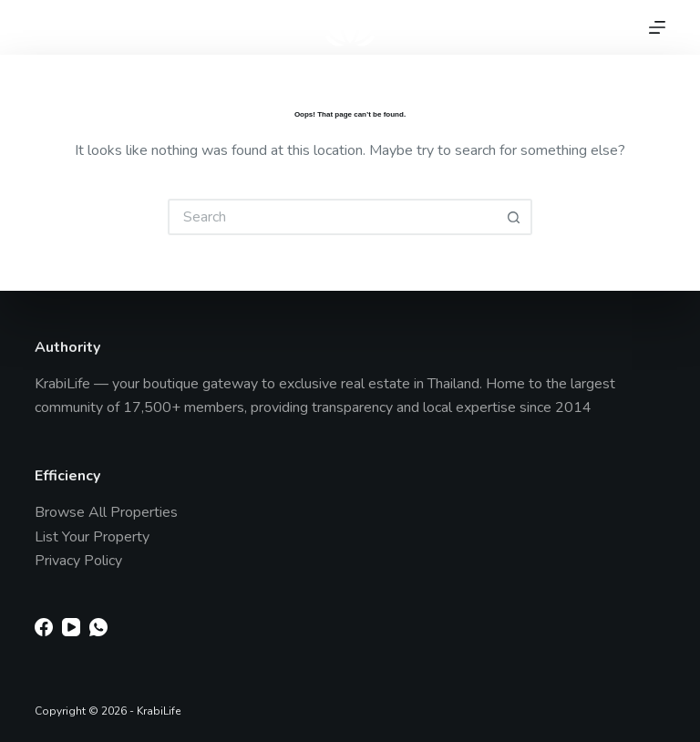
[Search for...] (332, 217)
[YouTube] (71, 627)
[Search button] (514, 217)
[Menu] (657, 27)
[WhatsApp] (98, 627)
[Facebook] (44, 627)
